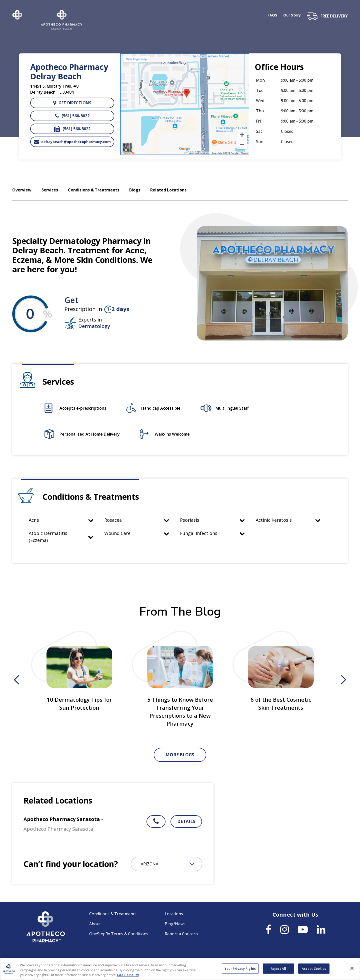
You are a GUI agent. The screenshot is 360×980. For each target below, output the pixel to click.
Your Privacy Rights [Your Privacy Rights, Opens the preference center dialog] (240, 971)
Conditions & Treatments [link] (113, 914)
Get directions (72, 103)
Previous (17, 680)
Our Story (291, 15)
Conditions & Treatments (94, 190)
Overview (22, 190)
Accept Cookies (314, 971)
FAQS (270, 15)
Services (50, 190)
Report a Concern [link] (181, 934)
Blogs (135, 190)
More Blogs (180, 755)
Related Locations (168, 190)
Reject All (278, 971)
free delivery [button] (334, 16)
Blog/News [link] (175, 924)
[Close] (352, 970)
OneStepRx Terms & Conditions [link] (119, 934)
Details (186, 821)
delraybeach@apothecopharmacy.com (72, 142)
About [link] (95, 924)
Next (343, 680)
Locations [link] (174, 914)
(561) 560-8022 (72, 116)
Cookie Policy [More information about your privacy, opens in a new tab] (128, 977)
